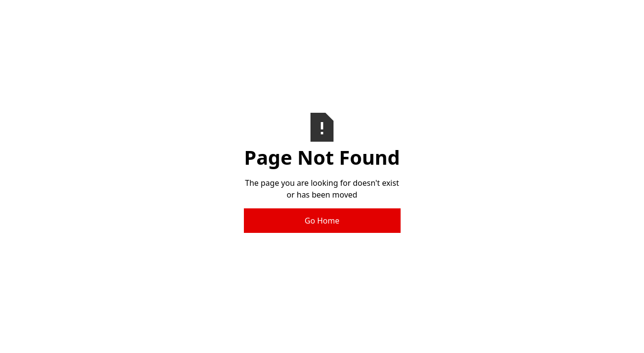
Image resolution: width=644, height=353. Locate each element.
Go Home (322, 221)
